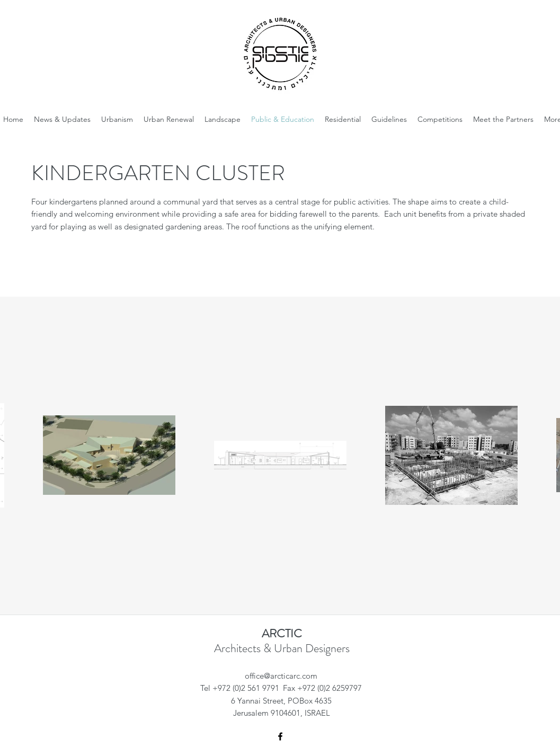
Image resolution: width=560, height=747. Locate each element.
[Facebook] (280, 736)
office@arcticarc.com (281, 676)
